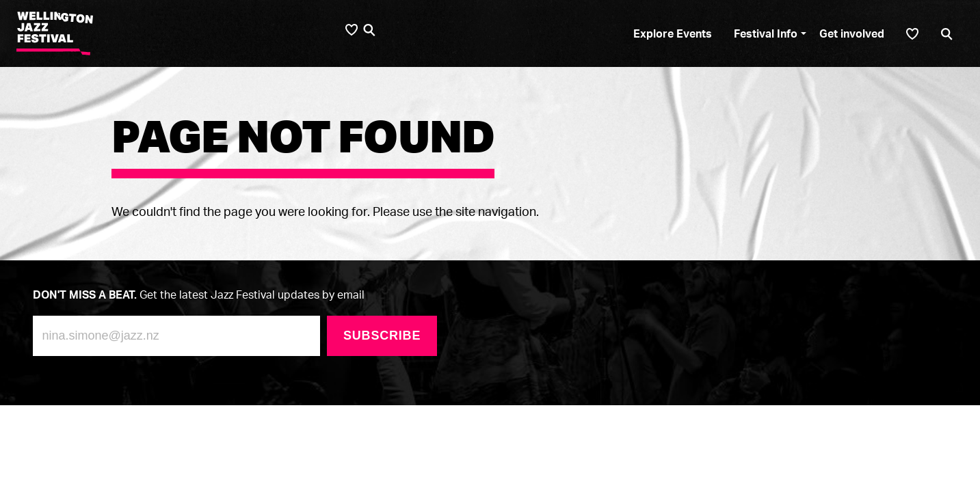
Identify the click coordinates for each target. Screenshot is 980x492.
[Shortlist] (912, 34)
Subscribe (382, 336)
